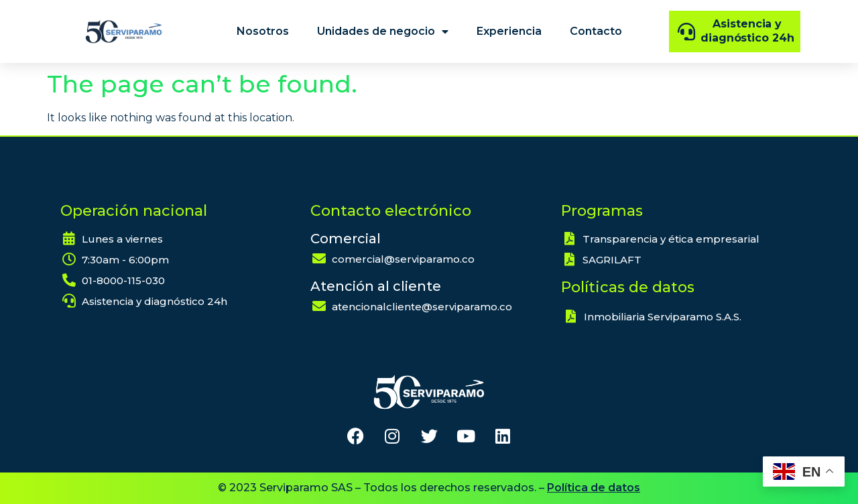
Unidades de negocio (383, 31)
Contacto (596, 31)
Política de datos (594, 488)
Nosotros (263, 31)
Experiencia (509, 31)
